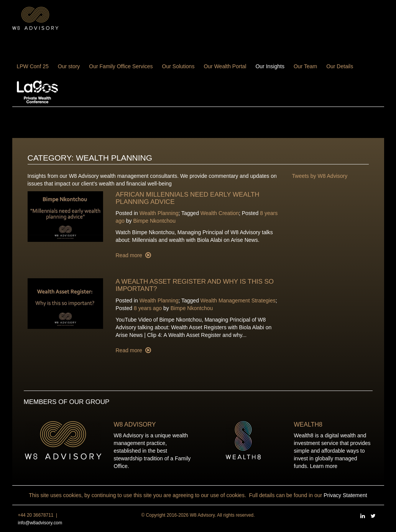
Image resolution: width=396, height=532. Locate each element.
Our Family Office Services (121, 66)
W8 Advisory (135, 424)
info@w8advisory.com (40, 523)
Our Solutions (178, 66)
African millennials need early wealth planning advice (188, 198)
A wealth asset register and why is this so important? (195, 285)
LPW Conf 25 (33, 66)
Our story (69, 66)
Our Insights (270, 66)
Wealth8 (308, 424)
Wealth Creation (220, 213)
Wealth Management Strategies (238, 300)
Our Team (305, 66)
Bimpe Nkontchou (154, 221)
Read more (130, 255)
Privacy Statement (345, 495)
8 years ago (148, 308)
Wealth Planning (159, 213)
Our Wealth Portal (225, 66)
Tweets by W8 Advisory (320, 176)
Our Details (340, 66)
